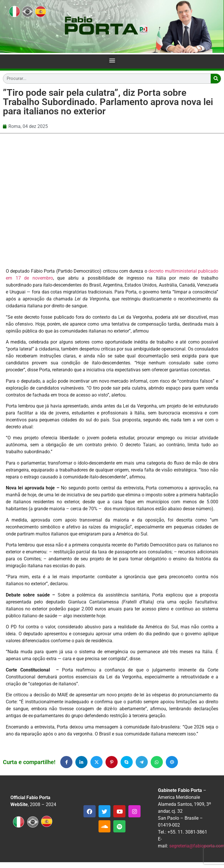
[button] (112, 60)
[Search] (216, 79)
